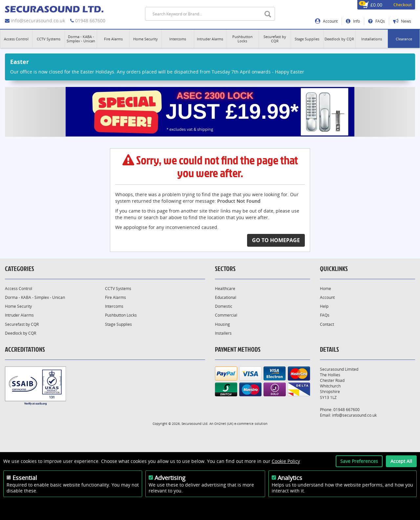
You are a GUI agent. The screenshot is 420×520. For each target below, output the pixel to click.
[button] (16, 39)
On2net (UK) (224, 424)
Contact (327, 324)
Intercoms (114, 306)
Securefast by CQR (22, 324)
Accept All (401, 461)
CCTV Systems (118, 289)
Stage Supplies (118, 324)
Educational (226, 297)
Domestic (224, 306)
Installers (223, 333)
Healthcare (225, 289)
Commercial (226, 315)
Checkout (403, 5)
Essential (25, 478)
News (402, 21)
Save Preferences (359, 461)
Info (353, 21)
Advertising (170, 478)
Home (325, 289)
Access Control (19, 289)
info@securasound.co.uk (38, 21)
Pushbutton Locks (121, 315)
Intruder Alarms (19, 315)
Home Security (18, 306)
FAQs (377, 21)
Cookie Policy (286, 461)
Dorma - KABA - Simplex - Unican (35, 297)
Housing (222, 324)
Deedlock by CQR (21, 333)
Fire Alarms (115, 297)
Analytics (290, 478)
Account (326, 21)
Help (324, 306)
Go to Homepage (276, 240)
